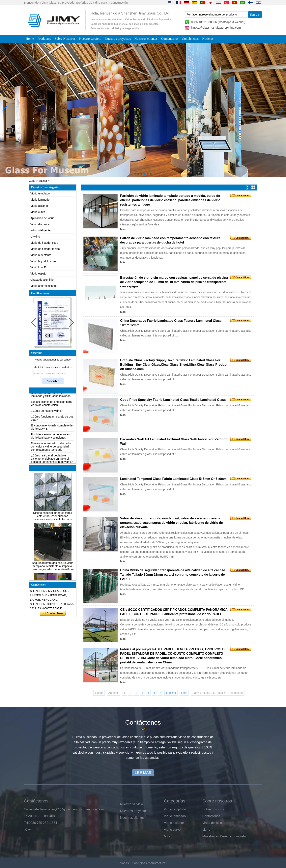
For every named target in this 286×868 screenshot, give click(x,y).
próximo (171, 693)
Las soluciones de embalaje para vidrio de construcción (51, 406)
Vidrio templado (40, 193)
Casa (32, 181)
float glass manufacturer (150, 863)
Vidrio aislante (39, 206)
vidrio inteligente (40, 230)
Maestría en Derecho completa (224, 836)
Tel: (26, 823)
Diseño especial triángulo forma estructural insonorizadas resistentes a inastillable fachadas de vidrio (53, 519)
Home (30, 39)
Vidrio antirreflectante (43, 286)
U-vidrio (35, 237)
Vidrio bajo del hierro (43, 261)
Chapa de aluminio (42, 280)
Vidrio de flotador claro (44, 243)
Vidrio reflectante (41, 255)
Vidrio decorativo (41, 224)
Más (123, 229)
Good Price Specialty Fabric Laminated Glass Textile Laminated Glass (173, 400)
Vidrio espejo (38, 274)
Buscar (43, 181)
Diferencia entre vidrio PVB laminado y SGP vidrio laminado (51, 397)
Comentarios (170, 39)
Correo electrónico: (37, 809)
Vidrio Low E (38, 267)
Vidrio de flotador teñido (45, 249)
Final (184, 693)
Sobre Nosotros (65, 39)
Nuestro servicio (90, 39)
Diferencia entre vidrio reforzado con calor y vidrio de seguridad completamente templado (51, 449)
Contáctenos (190, 39)
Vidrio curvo (38, 212)
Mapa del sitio (212, 823)
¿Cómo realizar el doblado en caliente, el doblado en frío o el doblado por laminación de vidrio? (52, 461)
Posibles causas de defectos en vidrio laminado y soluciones (51, 439)
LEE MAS (143, 773)
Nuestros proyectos (118, 39)
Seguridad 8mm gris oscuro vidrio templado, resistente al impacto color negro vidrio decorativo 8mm (53, 569)
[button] (135, 174)
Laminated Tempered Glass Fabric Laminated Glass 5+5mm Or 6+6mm (173, 479)
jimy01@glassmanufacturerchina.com (216, 28)
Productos (44, 39)
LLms (206, 830)
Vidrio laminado (40, 200)
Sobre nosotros (213, 809)
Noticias (208, 39)
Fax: (27, 816)
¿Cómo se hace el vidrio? (47, 414)
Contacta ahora (53, 613)
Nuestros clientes (146, 39)
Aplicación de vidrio (42, 218)
